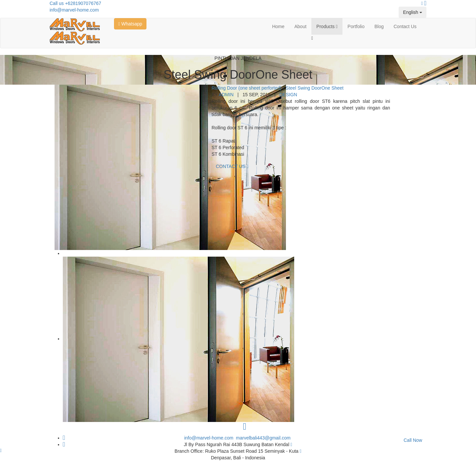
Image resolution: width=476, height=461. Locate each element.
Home (278, 26)
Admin (226, 95)
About (301, 26)
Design (288, 95)
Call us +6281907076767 (75, 3)
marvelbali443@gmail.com (263, 438)
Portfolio (356, 26)
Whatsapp (130, 24)
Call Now (413, 440)
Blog (379, 26)
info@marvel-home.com (74, 10)
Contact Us (405, 26)
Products (327, 26)
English (413, 12)
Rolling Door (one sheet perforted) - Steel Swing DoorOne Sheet (278, 88)
